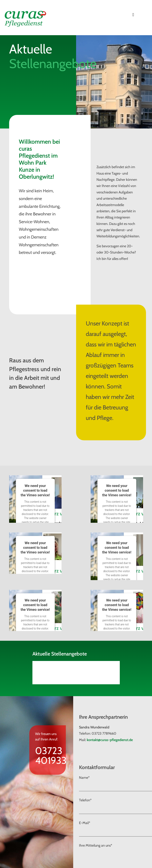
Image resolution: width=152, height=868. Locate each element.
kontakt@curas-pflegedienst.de (110, 740)
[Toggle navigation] (133, 15)
